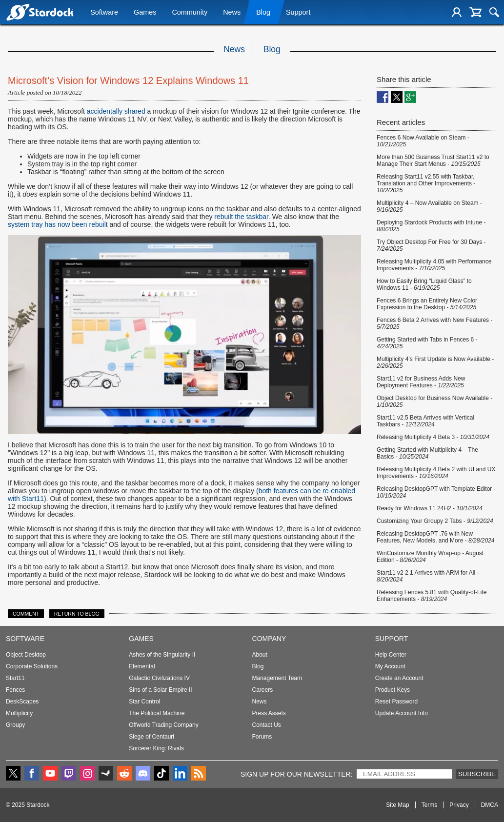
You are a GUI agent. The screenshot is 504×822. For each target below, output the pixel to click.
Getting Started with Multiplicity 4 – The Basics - (427, 453)
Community (190, 13)
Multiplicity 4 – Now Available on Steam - (429, 206)
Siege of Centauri (151, 737)
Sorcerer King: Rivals (156, 748)
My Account (390, 666)
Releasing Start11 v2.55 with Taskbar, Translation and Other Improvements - (426, 183)
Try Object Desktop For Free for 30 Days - (431, 245)
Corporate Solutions (32, 666)
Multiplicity (19, 713)
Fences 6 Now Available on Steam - (423, 141)
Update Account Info (402, 713)
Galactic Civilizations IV (159, 678)
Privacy (459, 805)
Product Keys (393, 690)
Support (298, 13)
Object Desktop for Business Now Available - (434, 401)
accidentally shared (116, 111)
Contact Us (267, 725)
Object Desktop (26, 655)
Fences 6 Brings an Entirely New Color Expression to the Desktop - (427, 304)
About (260, 655)
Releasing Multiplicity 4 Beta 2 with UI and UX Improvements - (436, 473)
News (232, 13)
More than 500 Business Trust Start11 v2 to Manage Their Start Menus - (433, 160)
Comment (26, 614)
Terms (430, 805)
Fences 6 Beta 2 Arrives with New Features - (434, 323)
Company (269, 639)
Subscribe (477, 774)
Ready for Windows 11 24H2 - (430, 508)
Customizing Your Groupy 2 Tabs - (435, 521)
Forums (262, 737)
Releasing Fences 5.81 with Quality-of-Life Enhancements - (432, 596)
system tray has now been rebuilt (58, 224)
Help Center (391, 655)
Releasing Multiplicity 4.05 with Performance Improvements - (434, 265)
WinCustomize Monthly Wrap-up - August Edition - (430, 557)
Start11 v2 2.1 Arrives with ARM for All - (428, 576)
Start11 (15, 678)
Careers (263, 690)
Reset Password (396, 702)
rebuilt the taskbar (241, 217)
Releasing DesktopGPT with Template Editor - (436, 492)
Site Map (397, 805)
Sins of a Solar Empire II (160, 690)
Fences (15, 690)
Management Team (277, 678)
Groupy (15, 725)
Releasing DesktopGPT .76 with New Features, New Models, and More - (435, 537)
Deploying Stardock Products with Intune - (431, 226)
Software (104, 13)
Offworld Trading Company (164, 725)
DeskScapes (22, 702)
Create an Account (399, 678)
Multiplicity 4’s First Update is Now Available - (435, 362)
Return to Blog (77, 614)
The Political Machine (157, 713)
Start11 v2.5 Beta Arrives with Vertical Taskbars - (425, 421)
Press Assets (269, 713)
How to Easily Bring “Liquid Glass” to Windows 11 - (424, 284)
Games (145, 13)
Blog (263, 13)
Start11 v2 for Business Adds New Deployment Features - (421, 382)
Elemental (142, 666)
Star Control (144, 702)
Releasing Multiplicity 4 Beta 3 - (433, 437)
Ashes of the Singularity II (162, 655)
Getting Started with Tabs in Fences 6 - (427, 343)
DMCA (490, 805)
